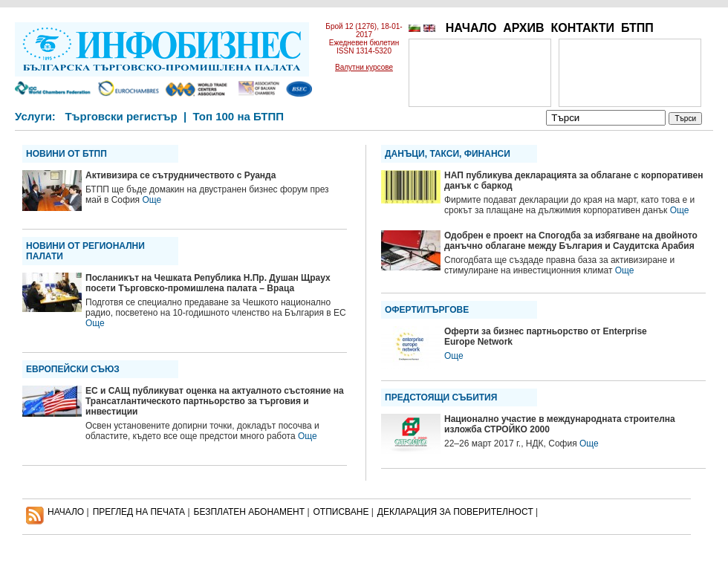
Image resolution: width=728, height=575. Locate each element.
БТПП (637, 28)
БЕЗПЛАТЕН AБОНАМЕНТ (250, 512)
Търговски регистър (121, 116)
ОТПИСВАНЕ (341, 512)
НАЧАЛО (471, 28)
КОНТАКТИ (582, 28)
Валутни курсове (364, 67)
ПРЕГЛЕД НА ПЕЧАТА (139, 512)
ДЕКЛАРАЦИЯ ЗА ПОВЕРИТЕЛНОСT (455, 512)
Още (152, 200)
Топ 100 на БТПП (239, 116)
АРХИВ (523, 28)
